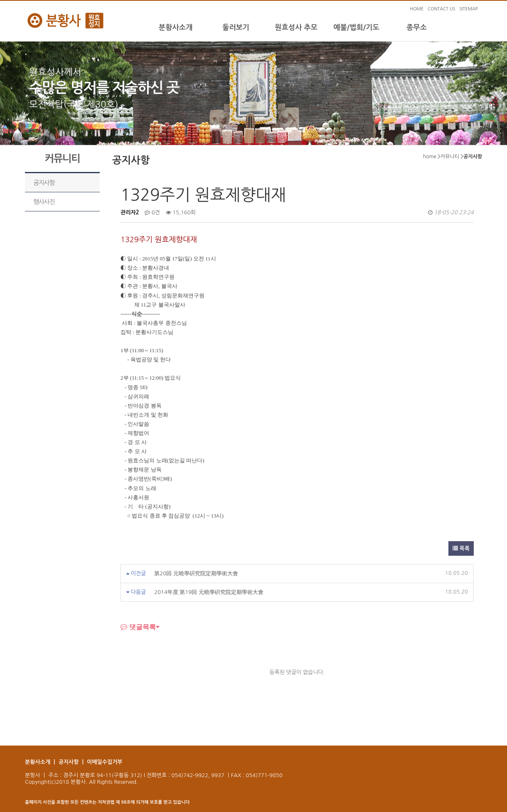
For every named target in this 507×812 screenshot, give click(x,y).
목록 (461, 548)
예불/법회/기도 (356, 27)
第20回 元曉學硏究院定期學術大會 (196, 573)
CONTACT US (441, 9)
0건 (152, 212)
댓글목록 (138, 627)
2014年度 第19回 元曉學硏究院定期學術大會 (209, 592)
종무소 (417, 27)
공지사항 (44, 183)
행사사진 (44, 202)
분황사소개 (176, 27)
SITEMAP (469, 9)
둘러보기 (236, 27)
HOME (417, 9)
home (430, 157)
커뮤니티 (450, 157)
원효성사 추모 (296, 27)
